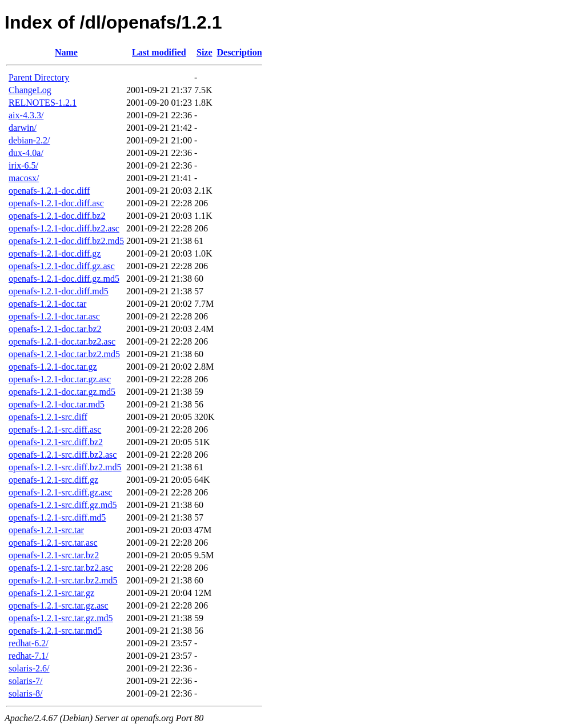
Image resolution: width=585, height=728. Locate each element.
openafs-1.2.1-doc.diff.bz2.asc (64, 228)
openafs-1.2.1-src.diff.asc (55, 429)
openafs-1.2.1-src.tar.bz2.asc (61, 568)
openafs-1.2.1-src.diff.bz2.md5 (65, 467)
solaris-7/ (26, 681)
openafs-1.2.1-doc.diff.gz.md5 (64, 279)
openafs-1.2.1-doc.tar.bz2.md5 (64, 354)
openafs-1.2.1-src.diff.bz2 (56, 442)
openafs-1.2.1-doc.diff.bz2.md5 (66, 241)
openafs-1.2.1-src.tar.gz (51, 593)
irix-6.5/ (23, 165)
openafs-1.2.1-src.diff (48, 417)
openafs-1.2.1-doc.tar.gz (53, 367)
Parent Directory (39, 77)
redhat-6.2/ (29, 643)
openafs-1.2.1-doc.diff (49, 191)
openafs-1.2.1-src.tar (46, 530)
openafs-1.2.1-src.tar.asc (53, 543)
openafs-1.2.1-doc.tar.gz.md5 (62, 392)
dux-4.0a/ (26, 153)
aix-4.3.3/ (26, 115)
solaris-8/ (26, 693)
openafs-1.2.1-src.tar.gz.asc (59, 605)
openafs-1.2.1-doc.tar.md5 (57, 404)
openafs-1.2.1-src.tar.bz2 (54, 555)
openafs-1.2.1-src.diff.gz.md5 (63, 505)
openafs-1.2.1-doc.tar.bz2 (55, 329)
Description (240, 52)
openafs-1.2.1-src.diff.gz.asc (60, 492)
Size (205, 52)
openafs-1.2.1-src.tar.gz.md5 (61, 618)
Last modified (159, 52)
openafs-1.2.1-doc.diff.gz (55, 253)
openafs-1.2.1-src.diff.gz (53, 480)
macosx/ (24, 178)
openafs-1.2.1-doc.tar (47, 304)
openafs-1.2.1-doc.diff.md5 (59, 291)
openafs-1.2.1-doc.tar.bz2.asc (62, 341)
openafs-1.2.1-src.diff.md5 (57, 517)
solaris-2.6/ (29, 668)
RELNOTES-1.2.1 (43, 103)
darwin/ (23, 128)
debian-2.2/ (29, 140)
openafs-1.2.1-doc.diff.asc (56, 203)
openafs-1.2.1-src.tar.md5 (55, 631)
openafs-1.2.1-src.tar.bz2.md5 (63, 580)
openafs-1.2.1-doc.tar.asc (54, 316)
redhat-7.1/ (29, 656)
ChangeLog (30, 90)
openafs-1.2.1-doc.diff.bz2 (57, 216)
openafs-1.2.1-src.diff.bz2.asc (63, 455)
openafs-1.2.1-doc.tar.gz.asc (60, 379)
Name (66, 52)
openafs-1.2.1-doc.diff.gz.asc (62, 266)
